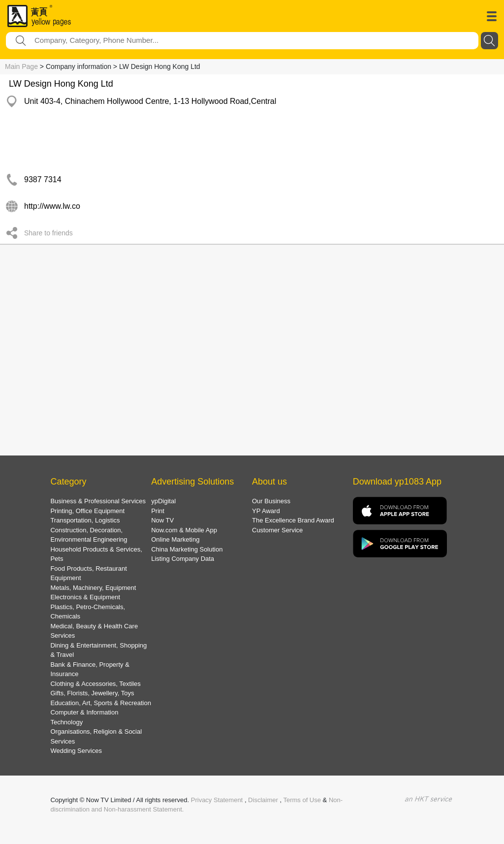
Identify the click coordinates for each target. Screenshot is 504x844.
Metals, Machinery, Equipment (93, 588)
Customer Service (277, 530)
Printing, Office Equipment (87, 511)
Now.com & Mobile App (184, 530)
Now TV (162, 520)
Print (158, 511)
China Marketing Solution (187, 549)
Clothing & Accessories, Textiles (95, 684)
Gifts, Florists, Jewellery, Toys (92, 693)
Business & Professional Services (98, 501)
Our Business (271, 501)
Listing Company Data (183, 559)
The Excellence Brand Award (293, 520)
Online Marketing (175, 539)
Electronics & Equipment (85, 597)
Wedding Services (76, 751)
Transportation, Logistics (85, 520)
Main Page (21, 66)
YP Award (266, 511)
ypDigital (163, 501)
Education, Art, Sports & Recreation (101, 703)
